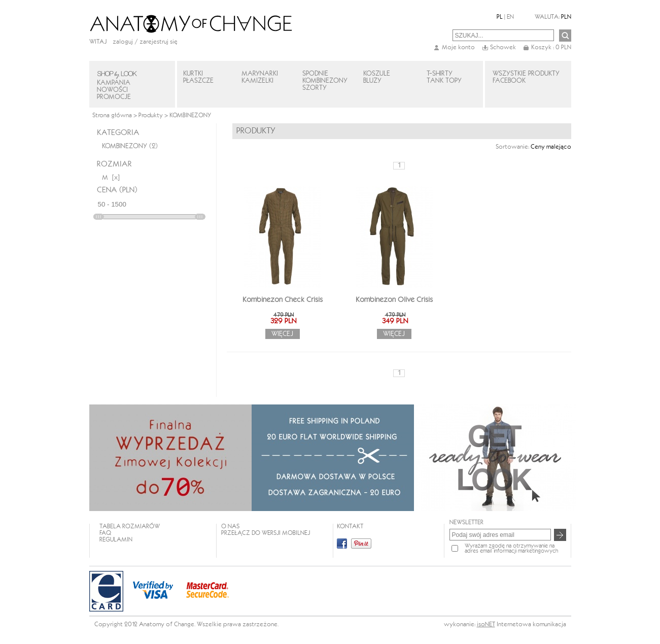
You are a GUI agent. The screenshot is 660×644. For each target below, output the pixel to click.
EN (510, 17)
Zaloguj (123, 42)
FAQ (105, 533)
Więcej (282, 334)
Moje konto (458, 47)
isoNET (486, 624)
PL (500, 17)
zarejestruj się (159, 42)
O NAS (230, 527)
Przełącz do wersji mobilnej (266, 533)
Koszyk (551, 47)
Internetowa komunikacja (531, 624)
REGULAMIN (116, 540)
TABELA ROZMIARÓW (130, 527)
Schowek (503, 47)
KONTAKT (350, 527)
